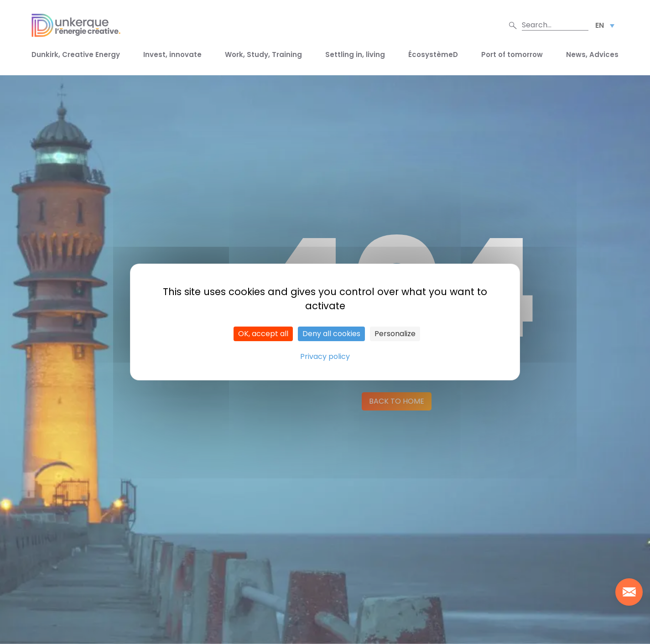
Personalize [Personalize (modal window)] (395, 334)
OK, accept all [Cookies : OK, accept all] (263, 334)
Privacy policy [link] (325, 356)
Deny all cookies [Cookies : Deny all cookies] (331, 334)
